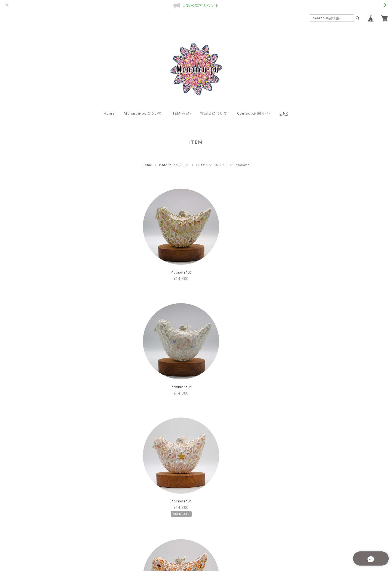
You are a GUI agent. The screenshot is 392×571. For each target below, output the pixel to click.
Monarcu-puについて (143, 113)
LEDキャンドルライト (212, 165)
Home (109, 113)
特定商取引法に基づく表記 (213, 536)
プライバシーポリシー (166, 536)
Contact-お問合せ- (254, 113)
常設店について (214, 113)
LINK (284, 113)
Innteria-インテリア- (174, 165)
